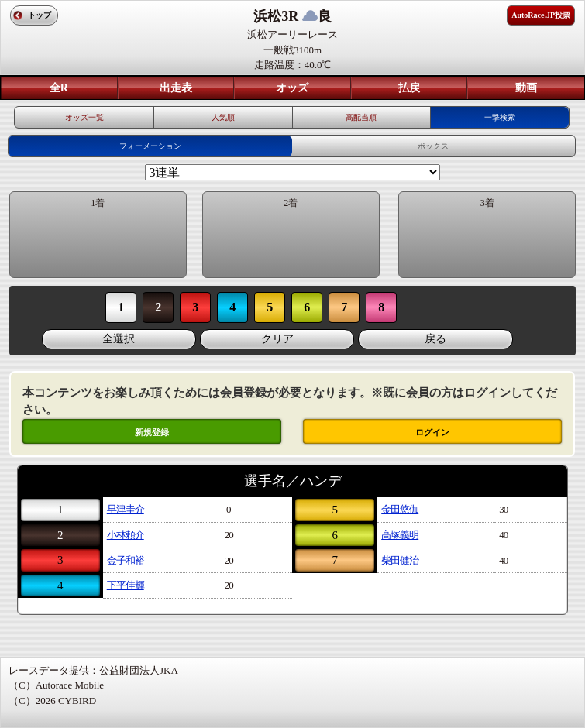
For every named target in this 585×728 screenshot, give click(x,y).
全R (59, 88)
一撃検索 (500, 117)
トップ (40, 15)
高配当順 (361, 117)
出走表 (176, 88)
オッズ (292, 88)
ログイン (432, 432)
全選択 (119, 339)
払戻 (409, 88)
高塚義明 (400, 535)
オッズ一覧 (84, 117)
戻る (435, 339)
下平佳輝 (126, 585)
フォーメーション (150, 146)
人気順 (223, 117)
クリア (277, 339)
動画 (526, 88)
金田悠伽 (400, 509)
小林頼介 (126, 535)
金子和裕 (126, 560)
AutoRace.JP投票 (541, 15)
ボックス (433, 146)
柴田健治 (400, 560)
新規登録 (152, 432)
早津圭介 (126, 509)
